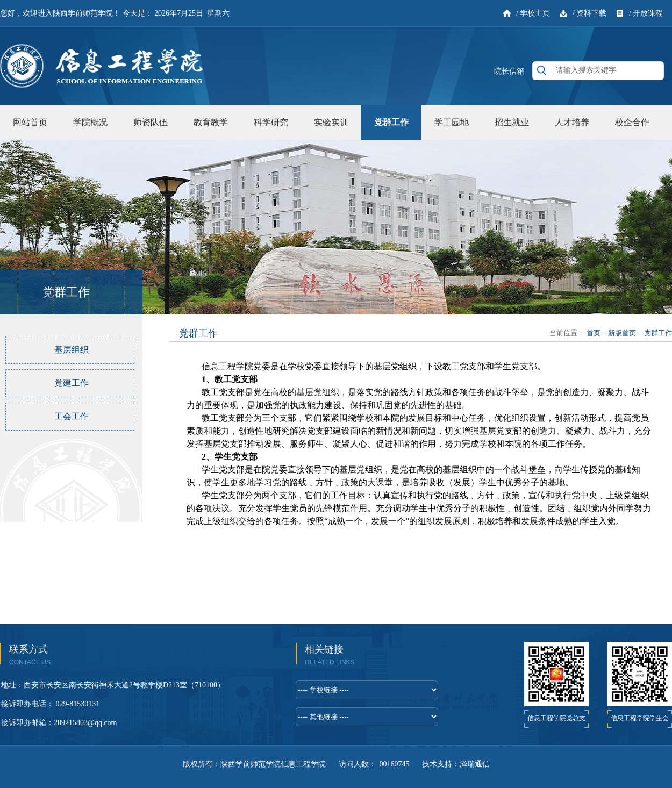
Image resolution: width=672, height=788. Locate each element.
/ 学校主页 (533, 13)
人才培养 (572, 122)
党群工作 (391, 122)
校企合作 (632, 122)
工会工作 (72, 416)
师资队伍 (151, 122)
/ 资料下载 (589, 13)
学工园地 (452, 122)
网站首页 (30, 122)
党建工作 (72, 383)
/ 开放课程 (646, 13)
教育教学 (211, 122)
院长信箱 (509, 71)
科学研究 (271, 122)
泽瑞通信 (475, 764)
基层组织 (72, 350)
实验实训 (331, 122)
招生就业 (512, 122)
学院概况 (90, 122)
